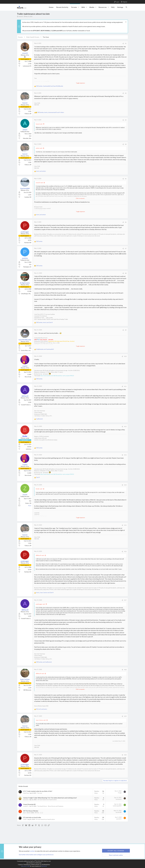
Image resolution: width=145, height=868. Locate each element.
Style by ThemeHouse (25, 865)
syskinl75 (26, 806)
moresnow (119, 799)
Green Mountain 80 (29, 804)
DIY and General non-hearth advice (47, 800)
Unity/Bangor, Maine (27, 294)
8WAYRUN (44, 866)
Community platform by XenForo (34, 861)
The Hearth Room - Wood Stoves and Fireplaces (50, 806)
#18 (125, 670)
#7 (126, 249)
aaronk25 (119, 819)
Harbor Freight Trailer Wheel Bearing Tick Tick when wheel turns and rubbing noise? (50, 798)
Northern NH (28, 243)
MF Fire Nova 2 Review (31, 811)
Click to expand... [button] (80, 198)
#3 (126, 120)
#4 (126, 144)
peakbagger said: (40, 604)
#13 (125, 455)
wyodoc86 (119, 812)
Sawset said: (39, 124)
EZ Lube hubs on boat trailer (32, 817)
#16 (125, 551)
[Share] (123, 44)
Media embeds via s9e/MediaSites (41, 865)
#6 (126, 222)
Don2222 (26, 800)
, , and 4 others (51, 112)
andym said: (39, 148)
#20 (125, 755)
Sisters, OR (28, 503)
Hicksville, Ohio (27, 138)
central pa (29, 449)
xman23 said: (39, 183)
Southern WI (28, 197)
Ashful (25, 819)
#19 (125, 716)
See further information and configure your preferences (36, 855)
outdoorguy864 (117, 806)
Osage (120, 793)
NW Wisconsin (27, 690)
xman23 (21, 16)
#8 (126, 273)
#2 (126, 93)
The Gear (40, 793)
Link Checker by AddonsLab (34, 863)
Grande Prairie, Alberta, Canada (30, 405)
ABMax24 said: (40, 555)
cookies (32, 851)
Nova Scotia (28, 377)
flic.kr (30, 506)
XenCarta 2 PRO (26, 866)
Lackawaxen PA (27, 66)
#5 (126, 179)
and (41, 171)
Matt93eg (26, 793)
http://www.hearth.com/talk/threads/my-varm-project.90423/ (57, 376)
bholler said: (39, 489)
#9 (126, 330)
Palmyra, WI (28, 114)
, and (50, 86)
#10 (125, 356)
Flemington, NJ (27, 267)
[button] (79, 7)
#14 (125, 485)
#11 (125, 386)
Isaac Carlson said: (41, 720)
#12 (125, 426)
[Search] (126, 7)
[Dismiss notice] (126, 22)
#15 (125, 525)
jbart (25, 813)
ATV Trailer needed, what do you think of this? (38, 791)
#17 (125, 600)
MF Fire (37, 813)
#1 (126, 43)
